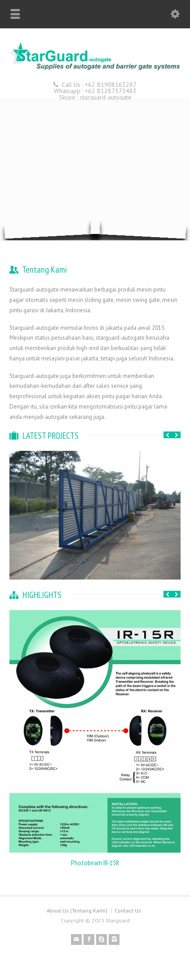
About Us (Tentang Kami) (77, 910)
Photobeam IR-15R (95, 863)
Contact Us (128, 910)
